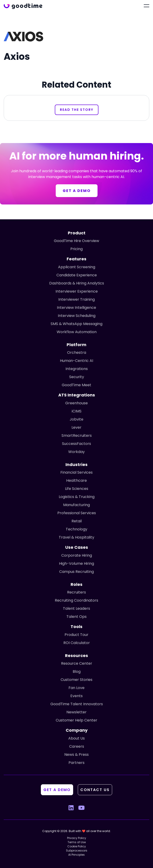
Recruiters (76, 592)
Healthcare (76, 480)
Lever (76, 427)
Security (77, 377)
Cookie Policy (77, 846)
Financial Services (76, 472)
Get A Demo (57, 790)
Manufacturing (76, 505)
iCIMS (77, 411)
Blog (77, 672)
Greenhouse (76, 403)
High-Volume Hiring (76, 563)
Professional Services (77, 513)
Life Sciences (77, 489)
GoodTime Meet (76, 385)
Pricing (76, 249)
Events (76, 696)
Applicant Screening (77, 267)
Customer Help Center (76, 720)
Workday (76, 452)
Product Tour (76, 635)
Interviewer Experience (77, 291)
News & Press (76, 755)
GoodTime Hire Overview (76, 241)
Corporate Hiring (77, 555)
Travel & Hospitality (76, 537)
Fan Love (76, 688)
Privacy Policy (77, 838)
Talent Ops (76, 617)
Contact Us (95, 790)
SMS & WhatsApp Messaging (76, 324)
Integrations (77, 369)
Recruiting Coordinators (76, 600)
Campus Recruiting (76, 572)
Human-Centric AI (76, 361)
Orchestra (77, 353)
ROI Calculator (77, 643)
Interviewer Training (76, 299)
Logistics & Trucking (77, 497)
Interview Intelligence (76, 308)
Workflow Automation (77, 332)
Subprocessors (77, 850)
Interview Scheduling (77, 316)
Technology (76, 529)
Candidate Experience (77, 275)
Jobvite (76, 419)
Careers (77, 746)
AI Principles (76, 855)
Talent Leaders (76, 608)
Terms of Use (77, 842)
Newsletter (76, 712)
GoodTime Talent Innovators (77, 704)
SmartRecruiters (77, 436)
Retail (77, 521)
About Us (76, 738)
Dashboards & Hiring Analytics (77, 283)
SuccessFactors (76, 444)
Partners (76, 763)
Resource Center (77, 663)
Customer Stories (76, 680)
